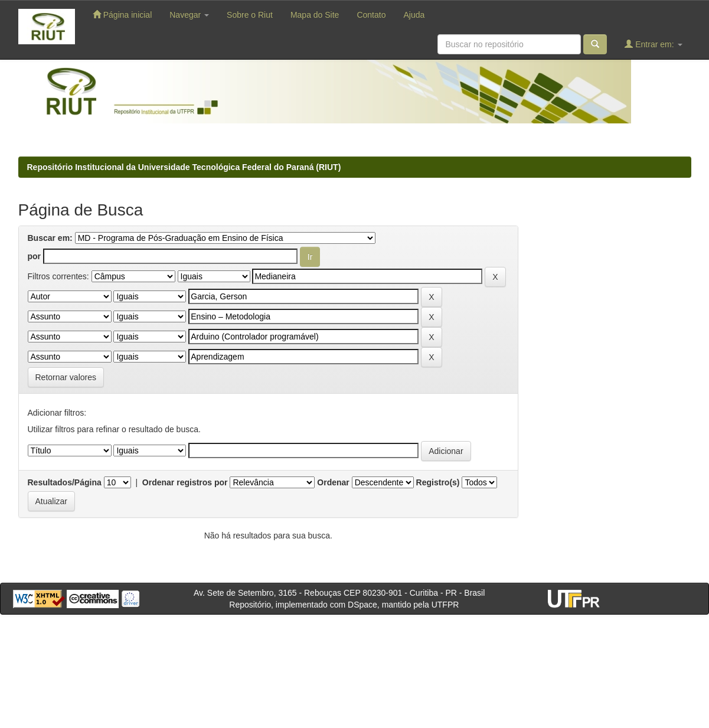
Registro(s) (438, 482)
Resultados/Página (65, 482)
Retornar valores (66, 377)
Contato (371, 15)
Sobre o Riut (250, 15)
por (35, 256)
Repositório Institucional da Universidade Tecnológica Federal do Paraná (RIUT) (184, 167)
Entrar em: (653, 44)
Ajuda (414, 15)
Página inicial (122, 14)
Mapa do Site (315, 15)
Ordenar (333, 482)
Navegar (189, 15)
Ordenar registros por (185, 482)
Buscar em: (50, 238)
